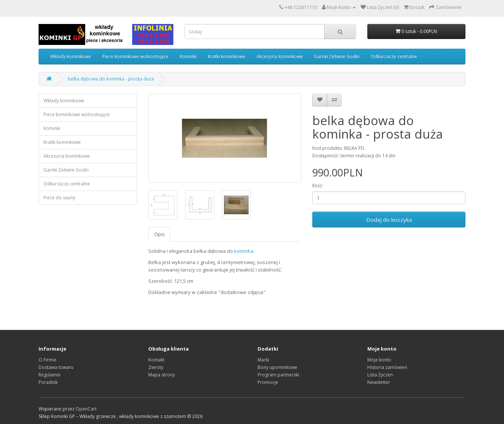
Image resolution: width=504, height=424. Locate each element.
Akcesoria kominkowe (280, 56)
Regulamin (50, 375)
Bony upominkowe (277, 367)
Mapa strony (162, 375)
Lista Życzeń (380, 375)
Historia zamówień (387, 367)
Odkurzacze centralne (394, 56)
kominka (244, 251)
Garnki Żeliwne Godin (337, 56)
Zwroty (156, 367)
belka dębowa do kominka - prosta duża (111, 79)
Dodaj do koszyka (389, 219)
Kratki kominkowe (227, 56)
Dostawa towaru (56, 367)
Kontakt (156, 360)
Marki (263, 360)
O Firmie (48, 360)
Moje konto (379, 360)
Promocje (268, 382)
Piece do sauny (59, 198)
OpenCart (86, 409)
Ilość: (318, 186)
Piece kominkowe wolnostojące (135, 56)
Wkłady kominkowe (71, 56)
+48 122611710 (301, 7)
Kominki (188, 56)
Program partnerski (278, 375)
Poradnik (48, 382)
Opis (159, 234)
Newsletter (379, 382)
